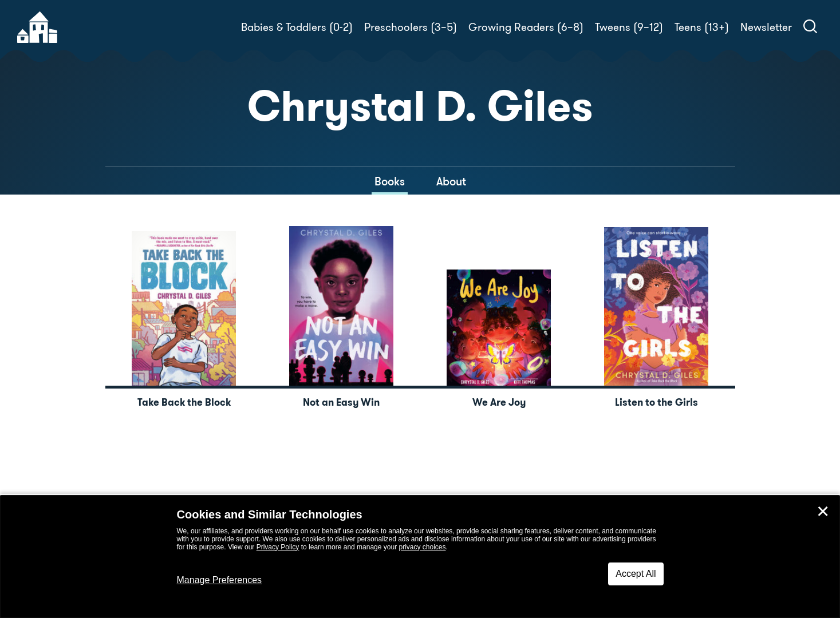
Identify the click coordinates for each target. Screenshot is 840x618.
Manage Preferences (220, 580)
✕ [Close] (823, 512)
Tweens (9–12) (629, 27)
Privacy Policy (278, 547)
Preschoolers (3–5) (411, 27)
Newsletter (766, 27)
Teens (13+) (702, 27)
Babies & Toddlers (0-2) (297, 27)
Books (390, 181)
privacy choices (422, 547)
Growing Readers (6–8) (526, 27)
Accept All (636, 574)
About (451, 181)
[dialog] (420, 557)
